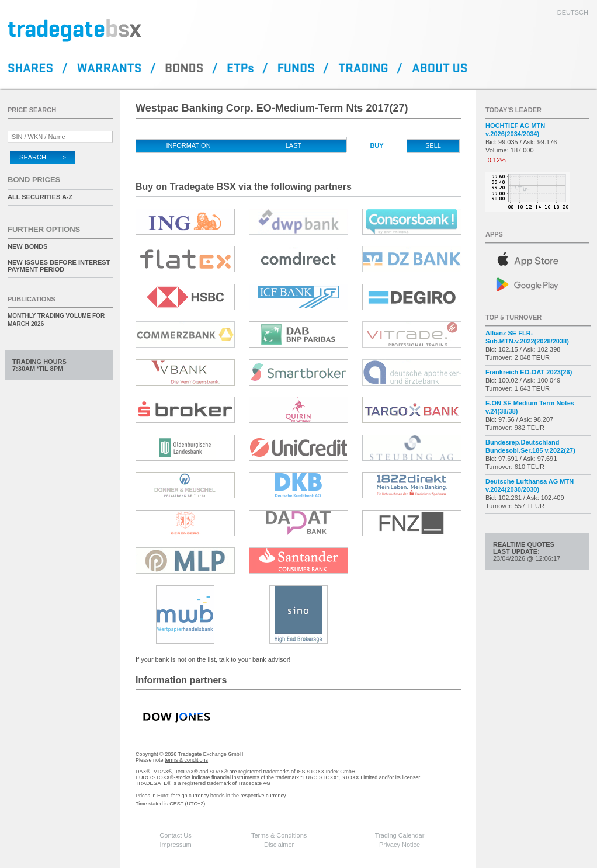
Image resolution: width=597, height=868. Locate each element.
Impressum (175, 845)
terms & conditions (186, 760)
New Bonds (27, 246)
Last (294, 145)
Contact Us (175, 835)
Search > (43, 157)
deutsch (573, 12)
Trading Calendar (400, 835)
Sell (433, 145)
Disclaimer (279, 845)
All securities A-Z (40, 197)
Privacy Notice (400, 845)
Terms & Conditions (279, 835)
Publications (32, 299)
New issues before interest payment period (59, 266)
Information (188, 145)
